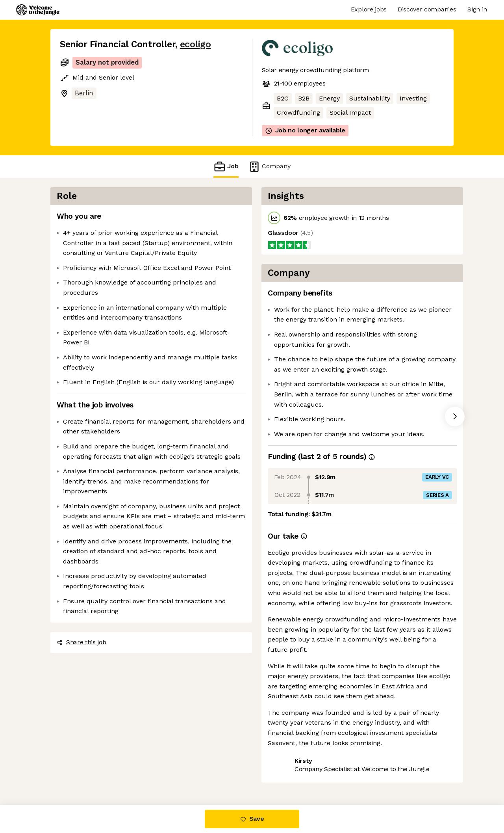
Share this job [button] (82, 642)
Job (226, 166)
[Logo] (38, 10)
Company (269, 166)
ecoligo (195, 44)
